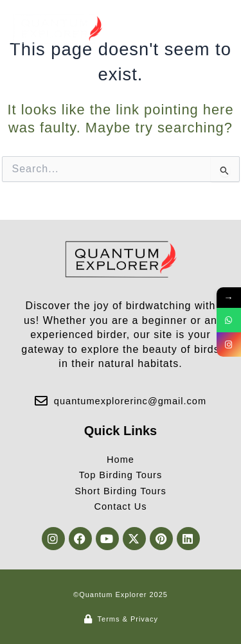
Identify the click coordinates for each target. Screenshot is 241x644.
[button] (217, 29)
